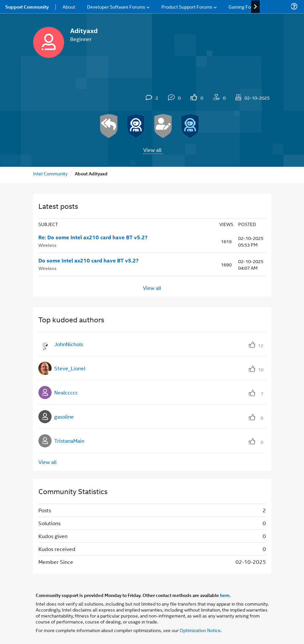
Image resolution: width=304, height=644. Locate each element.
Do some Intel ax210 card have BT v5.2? (88, 260)
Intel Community (50, 173)
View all (152, 150)
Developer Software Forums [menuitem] (116, 6)
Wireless (47, 245)
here (225, 595)
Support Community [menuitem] (27, 7)
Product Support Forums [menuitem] (187, 6)
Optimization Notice (200, 630)
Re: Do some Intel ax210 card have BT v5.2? (93, 237)
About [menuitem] (69, 6)
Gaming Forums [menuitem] (245, 6)
